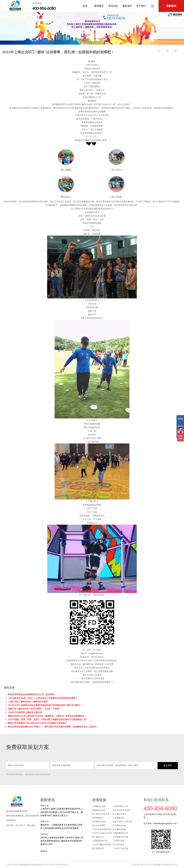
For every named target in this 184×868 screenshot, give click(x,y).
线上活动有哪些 (99, 825)
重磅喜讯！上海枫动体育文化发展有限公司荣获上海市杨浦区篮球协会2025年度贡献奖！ (62, 825)
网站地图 (31, 825)
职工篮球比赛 (118, 844)
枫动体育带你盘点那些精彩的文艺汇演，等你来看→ (32, 694)
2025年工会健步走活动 (102, 833)
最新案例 (171, 6)
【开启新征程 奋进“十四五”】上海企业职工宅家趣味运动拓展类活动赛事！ (43, 698)
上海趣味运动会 (99, 806)
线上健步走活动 (119, 814)
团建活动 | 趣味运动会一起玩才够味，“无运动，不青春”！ (35, 709)
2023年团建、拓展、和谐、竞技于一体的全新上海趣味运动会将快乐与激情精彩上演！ (48, 719)
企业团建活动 (118, 818)
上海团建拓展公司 (120, 833)
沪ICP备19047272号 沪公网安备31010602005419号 (155, 865)
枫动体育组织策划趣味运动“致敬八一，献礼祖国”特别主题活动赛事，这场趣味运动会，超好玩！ (53, 727)
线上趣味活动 (98, 837)
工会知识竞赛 (118, 841)
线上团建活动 (98, 848)
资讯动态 (113, 6)
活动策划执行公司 (120, 806)
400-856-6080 (44, 8)
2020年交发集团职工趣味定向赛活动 (25, 712)
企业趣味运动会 (99, 822)
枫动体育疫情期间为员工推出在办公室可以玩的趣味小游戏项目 (37, 723)
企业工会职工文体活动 (122, 822)
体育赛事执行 (98, 818)
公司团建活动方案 (120, 837)
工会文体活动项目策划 (102, 829)
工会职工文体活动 (120, 848)
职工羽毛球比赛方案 (121, 810)
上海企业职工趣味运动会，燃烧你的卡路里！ (29, 702)
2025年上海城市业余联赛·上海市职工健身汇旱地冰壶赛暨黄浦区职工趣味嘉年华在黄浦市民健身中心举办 (62, 839)
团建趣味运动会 (99, 810)
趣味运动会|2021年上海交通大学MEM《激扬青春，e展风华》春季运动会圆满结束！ (47, 716)
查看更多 (44, 851)
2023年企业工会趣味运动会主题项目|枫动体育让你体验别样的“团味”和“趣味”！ (45, 705)
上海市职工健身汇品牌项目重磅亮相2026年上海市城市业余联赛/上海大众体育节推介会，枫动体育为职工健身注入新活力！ (62, 810)
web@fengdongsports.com (165, 823)
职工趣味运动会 (119, 825)
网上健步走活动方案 (101, 814)
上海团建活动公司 (100, 841)
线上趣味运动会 (119, 829)
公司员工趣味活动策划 (102, 844)
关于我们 (141, 6)
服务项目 (127, 6)
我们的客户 (20, 825)
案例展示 (99, 6)
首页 (85, 6)
